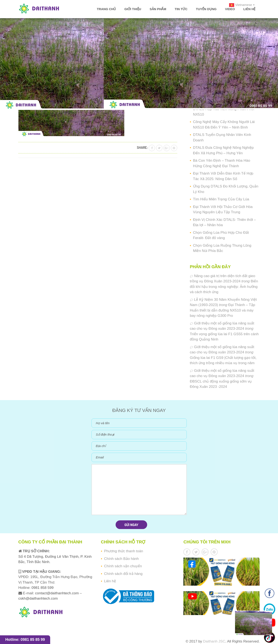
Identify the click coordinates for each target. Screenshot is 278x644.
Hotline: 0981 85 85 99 (25, 640)
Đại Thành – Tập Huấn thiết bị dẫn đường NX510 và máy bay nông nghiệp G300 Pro (223, 310)
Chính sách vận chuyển (123, 566)
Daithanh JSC (214, 641)
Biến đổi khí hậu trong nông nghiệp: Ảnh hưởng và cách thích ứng (224, 287)
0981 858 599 (42, 588)
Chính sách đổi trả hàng (123, 574)
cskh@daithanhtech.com (38, 598)
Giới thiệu (133, 9)
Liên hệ (249, 9)
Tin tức (181, 9)
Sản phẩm (158, 9)
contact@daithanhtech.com (57, 593)
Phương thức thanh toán (123, 551)
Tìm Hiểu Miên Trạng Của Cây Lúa (221, 199)
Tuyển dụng (206, 9)
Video (230, 9)
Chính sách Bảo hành (121, 559)
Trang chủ (106, 9)
